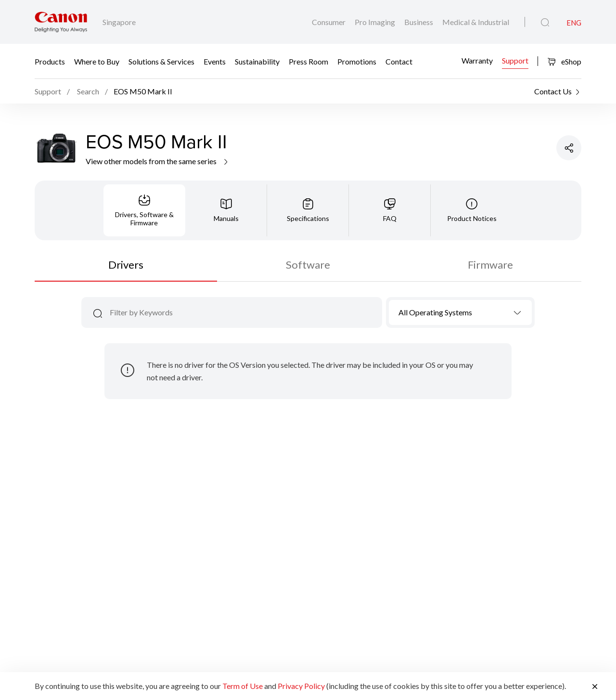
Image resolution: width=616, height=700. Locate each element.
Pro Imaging (376, 22)
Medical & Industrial (476, 22)
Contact (399, 61)
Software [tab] (308, 265)
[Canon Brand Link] (61, 22)
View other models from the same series (158, 161)
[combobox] (460, 312)
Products (50, 61)
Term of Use (243, 686)
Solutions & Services (161, 61)
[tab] (144, 210)
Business (419, 22)
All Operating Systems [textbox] (435, 312)
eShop (564, 61)
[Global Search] (545, 23)
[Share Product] (569, 148)
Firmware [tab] (490, 265)
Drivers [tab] (126, 265)
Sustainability (257, 61)
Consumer (329, 22)
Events (215, 61)
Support (515, 60)
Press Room (308, 61)
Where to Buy (97, 61)
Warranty (477, 60)
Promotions (357, 61)
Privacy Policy (301, 686)
